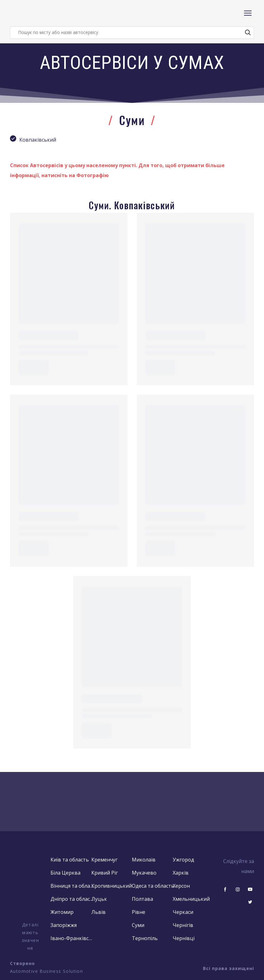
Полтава (142, 899)
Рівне (139, 912)
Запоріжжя (64, 925)
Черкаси (183, 912)
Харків (181, 873)
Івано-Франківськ (72, 938)
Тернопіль (145, 938)
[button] (248, 32)
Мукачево (144, 873)
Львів (98, 912)
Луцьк (99, 899)
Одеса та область (153, 886)
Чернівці (184, 938)
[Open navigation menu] (248, 13)
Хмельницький (191, 899)
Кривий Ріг (105, 873)
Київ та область (70, 860)
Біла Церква (65, 873)
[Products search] (132, 33)
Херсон (181, 886)
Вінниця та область (72, 886)
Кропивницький (112, 886)
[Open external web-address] (30, 888)
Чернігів (183, 925)
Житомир (62, 912)
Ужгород (183, 860)
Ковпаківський (38, 140)
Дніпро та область (72, 899)
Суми (138, 925)
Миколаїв (144, 860)
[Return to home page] (35, 13)
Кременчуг (104, 860)
